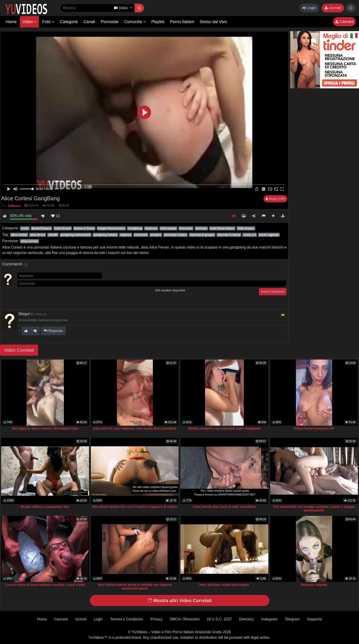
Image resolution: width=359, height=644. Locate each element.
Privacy (156, 619)
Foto (48, 22)
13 (55, 216)
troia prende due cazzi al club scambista (224, 507)
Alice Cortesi (29, 241)
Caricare (344, 22)
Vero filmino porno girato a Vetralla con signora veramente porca (135, 587)
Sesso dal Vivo (213, 22)
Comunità (135, 22)
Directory (247, 619)
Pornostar (110, 22)
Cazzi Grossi (63, 228)
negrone (126, 235)
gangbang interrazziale (76, 235)
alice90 (53, 235)
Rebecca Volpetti (314, 585)
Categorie (69, 22)
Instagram (269, 619)
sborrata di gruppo (202, 235)
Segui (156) (275, 199)
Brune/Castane (42, 228)
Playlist (158, 22)
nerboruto (141, 235)
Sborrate (201, 228)
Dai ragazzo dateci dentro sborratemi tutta (45, 428)
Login (309, 8)
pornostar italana (175, 235)
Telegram (292, 619)
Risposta (53, 331)
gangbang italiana (105, 235)
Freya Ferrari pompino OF (314, 428)
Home (11, 22)
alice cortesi (19, 235)
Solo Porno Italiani (222, 228)
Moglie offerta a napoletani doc (45, 507)
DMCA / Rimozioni (185, 619)
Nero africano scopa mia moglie (224, 585)
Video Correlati (19, 350)
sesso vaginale (269, 235)
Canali (89, 22)
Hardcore (151, 228)
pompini (156, 235)
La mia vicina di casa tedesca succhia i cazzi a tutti (45, 585)
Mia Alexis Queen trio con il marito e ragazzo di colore (135, 507)
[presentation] (52, 297)
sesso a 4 (250, 235)
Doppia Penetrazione (111, 228)
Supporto (314, 619)
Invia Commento (273, 292)
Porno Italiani (182, 22)
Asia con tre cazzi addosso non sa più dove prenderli (135, 428)
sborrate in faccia (229, 235)
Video (29, 22)
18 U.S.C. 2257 (219, 619)
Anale (25, 228)
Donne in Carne (84, 228)
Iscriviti (333, 8)
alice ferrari (38, 235)
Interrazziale (168, 228)
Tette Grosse (246, 228)
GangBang (135, 228)
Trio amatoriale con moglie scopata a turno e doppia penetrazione (314, 509)
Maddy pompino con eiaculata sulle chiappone (224, 428)
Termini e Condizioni (127, 619)
